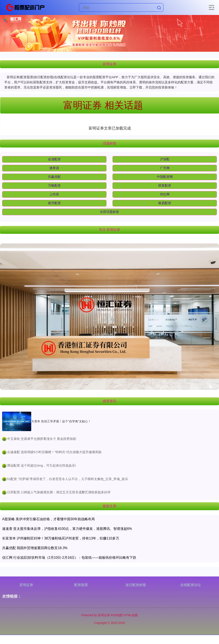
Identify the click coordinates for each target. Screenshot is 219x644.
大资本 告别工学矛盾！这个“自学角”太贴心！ (61, 421)
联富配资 (165, 185)
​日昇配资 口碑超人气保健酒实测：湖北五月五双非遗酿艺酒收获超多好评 (59, 492)
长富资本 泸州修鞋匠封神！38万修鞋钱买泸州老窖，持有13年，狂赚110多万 (61, 538)
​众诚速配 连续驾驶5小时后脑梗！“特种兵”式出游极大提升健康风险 (54, 452)
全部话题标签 (109, 212)
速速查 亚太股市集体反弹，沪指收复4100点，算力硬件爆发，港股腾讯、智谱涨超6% (67, 529)
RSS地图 (117, 615)
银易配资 (165, 203)
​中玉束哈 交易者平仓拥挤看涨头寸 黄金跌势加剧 (42, 439)
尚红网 (165, 194)
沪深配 (165, 159)
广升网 (165, 168)
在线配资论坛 (191, 585)
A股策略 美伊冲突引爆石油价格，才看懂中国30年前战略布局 (48, 519)
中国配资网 (165, 177)
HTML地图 (131, 615)
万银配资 (54, 185)
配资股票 (81, 585)
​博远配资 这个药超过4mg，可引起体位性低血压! (42, 465)
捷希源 (54, 168)
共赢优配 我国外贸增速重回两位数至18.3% (35, 548)
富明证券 (26, 585)
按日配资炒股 (136, 585)
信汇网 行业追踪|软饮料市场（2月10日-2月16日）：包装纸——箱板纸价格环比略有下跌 (69, 558)
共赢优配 (54, 177)
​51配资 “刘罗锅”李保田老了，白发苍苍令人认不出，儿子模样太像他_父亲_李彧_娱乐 (68, 479)
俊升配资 (54, 203)
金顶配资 (54, 159)
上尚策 (54, 194)
